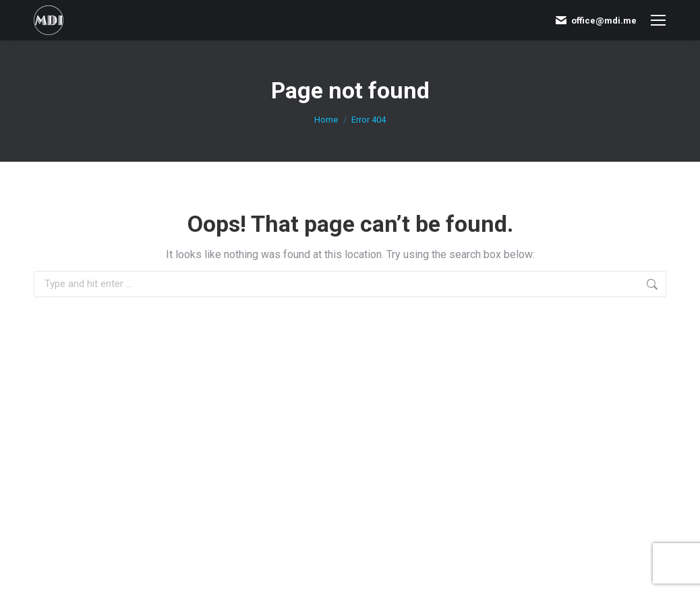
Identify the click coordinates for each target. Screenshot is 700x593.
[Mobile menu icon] (658, 20)
